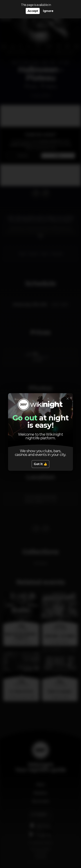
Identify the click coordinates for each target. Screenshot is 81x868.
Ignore (48, 11)
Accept (33, 11)
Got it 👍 (40, 464)
